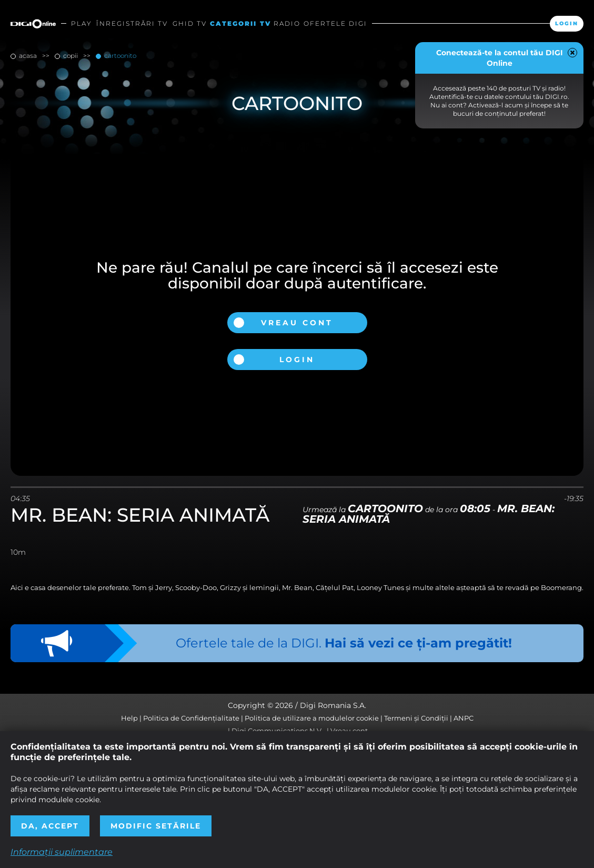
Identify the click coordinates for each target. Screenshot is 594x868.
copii (71, 56)
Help (129, 718)
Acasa (28, 56)
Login (567, 23)
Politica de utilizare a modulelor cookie (312, 718)
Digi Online (33, 24)
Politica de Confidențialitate (191, 718)
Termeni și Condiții (416, 718)
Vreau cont (297, 323)
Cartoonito (119, 56)
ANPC (464, 718)
